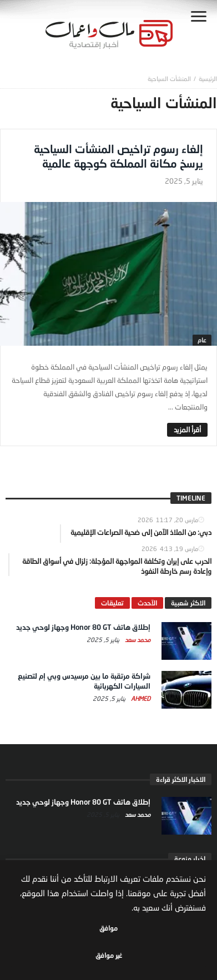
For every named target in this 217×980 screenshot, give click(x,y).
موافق (108, 928)
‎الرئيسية (208, 79)
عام (202, 340)
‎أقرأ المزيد (187, 430)
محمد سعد (137, 640)
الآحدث (147, 603)
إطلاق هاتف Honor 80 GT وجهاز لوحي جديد (83, 627)
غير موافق (109, 955)
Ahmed (140, 698)
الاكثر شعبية (188, 603)
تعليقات (112, 603)
